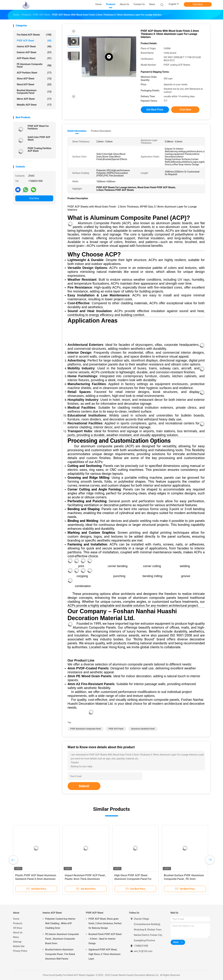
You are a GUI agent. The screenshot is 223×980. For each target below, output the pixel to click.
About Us (18, 933)
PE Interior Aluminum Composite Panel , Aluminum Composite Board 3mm (62, 939)
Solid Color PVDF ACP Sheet (39, 138)
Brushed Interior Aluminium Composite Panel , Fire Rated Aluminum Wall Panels (60, 954)
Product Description (101, 131)
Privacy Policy (20, 951)
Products (18, 923)
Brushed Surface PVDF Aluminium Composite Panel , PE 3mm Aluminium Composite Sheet (184, 879)
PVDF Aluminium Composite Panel (86, 729)
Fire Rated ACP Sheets (34, 35)
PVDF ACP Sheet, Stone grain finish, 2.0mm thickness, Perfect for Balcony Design (105, 923)
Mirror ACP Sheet (34, 99)
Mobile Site (19, 946)
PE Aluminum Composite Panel (34, 65)
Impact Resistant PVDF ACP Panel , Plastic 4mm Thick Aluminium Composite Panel (85, 879)
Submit (84, 786)
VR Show (18, 928)
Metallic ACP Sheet (34, 105)
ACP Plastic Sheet (34, 58)
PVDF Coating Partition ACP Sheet (40, 150)
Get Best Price (155, 110)
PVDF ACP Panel (116, 729)
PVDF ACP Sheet (34, 41)
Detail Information (77, 131)
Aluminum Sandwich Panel (143, 729)
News (16, 937)
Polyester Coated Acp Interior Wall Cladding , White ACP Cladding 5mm (60, 923)
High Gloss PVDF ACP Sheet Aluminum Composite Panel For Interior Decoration (133, 879)
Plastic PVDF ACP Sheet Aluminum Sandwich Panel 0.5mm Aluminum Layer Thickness (36, 879)
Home (16, 919)
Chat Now (198, 4)
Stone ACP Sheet (34, 79)
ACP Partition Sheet (34, 73)
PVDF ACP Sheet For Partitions (38, 127)
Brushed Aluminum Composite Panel (34, 92)
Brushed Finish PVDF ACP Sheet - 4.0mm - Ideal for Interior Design (105, 939)
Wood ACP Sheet (34, 84)
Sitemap (17, 942)
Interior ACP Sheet (34, 46)
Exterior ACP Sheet (34, 52)
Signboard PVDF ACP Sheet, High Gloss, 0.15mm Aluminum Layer (105, 954)
